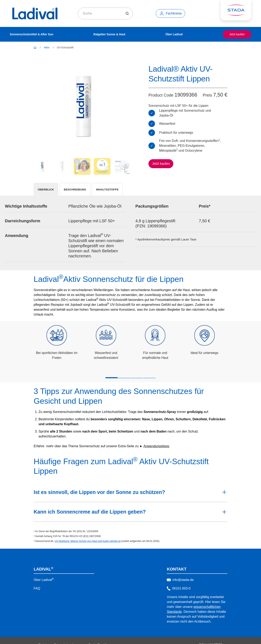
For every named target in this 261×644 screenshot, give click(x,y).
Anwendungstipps (156, 438)
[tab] (50, 191)
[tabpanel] (130, 237)
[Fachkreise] (170, 13)
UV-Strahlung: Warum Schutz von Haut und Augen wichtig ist (88, 533)
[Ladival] (35, 47)
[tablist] (130, 191)
